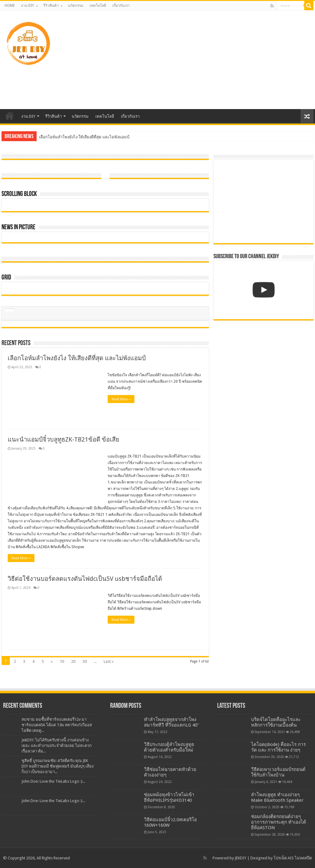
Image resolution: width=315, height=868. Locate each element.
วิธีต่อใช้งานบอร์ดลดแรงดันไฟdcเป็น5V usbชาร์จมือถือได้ (85, 579)
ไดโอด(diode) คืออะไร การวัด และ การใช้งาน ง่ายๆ (278, 747)
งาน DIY (28, 6)
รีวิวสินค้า (51, 6)
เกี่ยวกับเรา (121, 6)
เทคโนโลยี (98, 6)
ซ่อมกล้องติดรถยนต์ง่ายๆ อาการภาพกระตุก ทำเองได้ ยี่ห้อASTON (279, 822)
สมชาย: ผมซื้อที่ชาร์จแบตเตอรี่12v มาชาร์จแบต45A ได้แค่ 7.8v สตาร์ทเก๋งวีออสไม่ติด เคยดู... (57, 725)
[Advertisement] (197, 60)
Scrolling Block (19, 194)
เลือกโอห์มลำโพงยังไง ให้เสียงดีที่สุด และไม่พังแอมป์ (84, 137)
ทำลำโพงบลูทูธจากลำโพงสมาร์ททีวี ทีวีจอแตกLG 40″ (171, 722)
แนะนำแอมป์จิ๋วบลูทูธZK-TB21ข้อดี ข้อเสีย (64, 439)
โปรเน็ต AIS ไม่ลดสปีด (293, 858)
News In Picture (18, 228)
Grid (6, 278)
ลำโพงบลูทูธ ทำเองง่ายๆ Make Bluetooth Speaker (277, 797)
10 (62, 661)
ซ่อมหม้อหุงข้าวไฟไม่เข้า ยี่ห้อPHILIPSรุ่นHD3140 (169, 797)
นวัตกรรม (76, 6)
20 (73, 661)
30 (85, 661)
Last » (109, 661)
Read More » (121, 399)
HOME (10, 6)
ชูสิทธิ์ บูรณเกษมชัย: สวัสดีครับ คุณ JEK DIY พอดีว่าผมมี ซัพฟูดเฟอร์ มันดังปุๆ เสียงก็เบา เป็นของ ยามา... (58, 766)
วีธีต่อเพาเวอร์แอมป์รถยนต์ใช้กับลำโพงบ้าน (278, 772)
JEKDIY (241, 858)
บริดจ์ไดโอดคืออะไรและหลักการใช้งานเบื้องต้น (276, 722)
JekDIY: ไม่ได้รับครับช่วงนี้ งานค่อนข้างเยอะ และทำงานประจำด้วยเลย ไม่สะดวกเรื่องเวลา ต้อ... (57, 746)
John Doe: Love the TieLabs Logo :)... (53, 781)
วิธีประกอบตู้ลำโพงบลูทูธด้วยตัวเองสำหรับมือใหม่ (169, 747)
